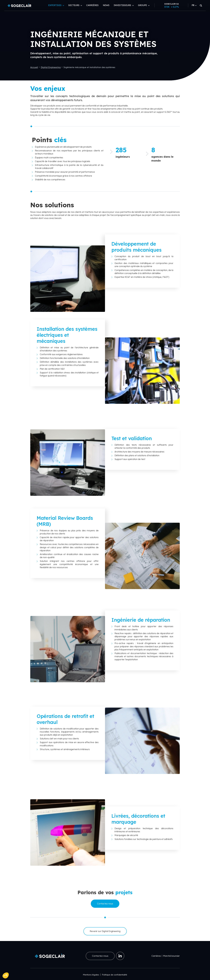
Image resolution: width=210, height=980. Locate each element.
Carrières (92, 5)
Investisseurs (122, 5)
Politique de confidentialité (115, 975)
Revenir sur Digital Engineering (105, 931)
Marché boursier (171, 956)
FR (194, 5)
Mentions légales (91, 975)
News (106, 5)
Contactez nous (105, 904)
